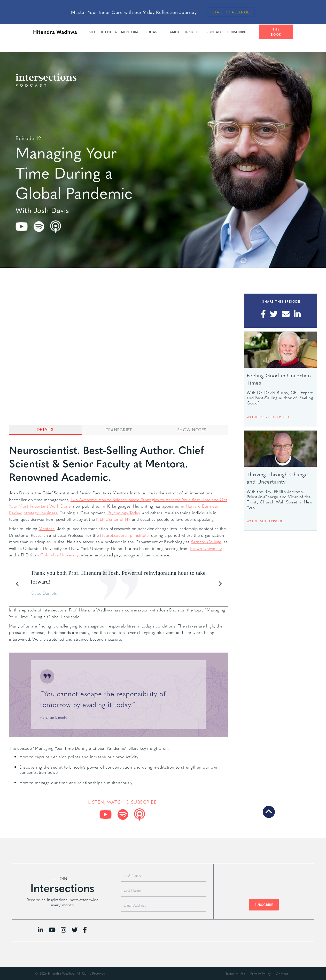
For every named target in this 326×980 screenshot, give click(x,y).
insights (193, 32)
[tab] (46, 430)
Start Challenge (231, 12)
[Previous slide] (17, 584)
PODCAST (151, 32)
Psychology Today (124, 513)
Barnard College (206, 542)
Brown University (206, 548)
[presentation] (264, 883)
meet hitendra (103, 32)
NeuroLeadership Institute (124, 535)
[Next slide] (220, 584)
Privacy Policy (261, 974)
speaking (172, 32)
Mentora (130, 32)
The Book (276, 32)
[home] (55, 32)
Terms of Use (235, 974)
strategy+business (41, 513)
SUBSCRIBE (237, 32)
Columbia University (59, 555)
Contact (214, 32)
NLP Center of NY (113, 519)
